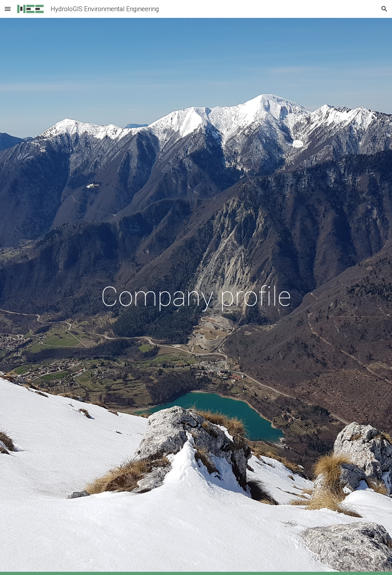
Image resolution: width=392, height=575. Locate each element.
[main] (196, 297)
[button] (8, 9)
